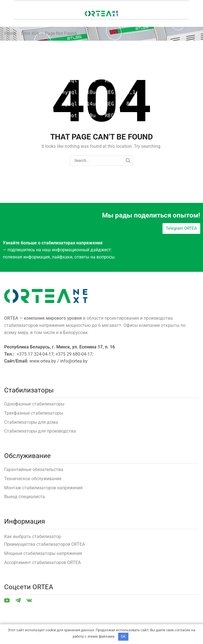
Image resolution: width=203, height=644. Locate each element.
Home (10, 33)
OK (123, 636)
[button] (181, 228)
